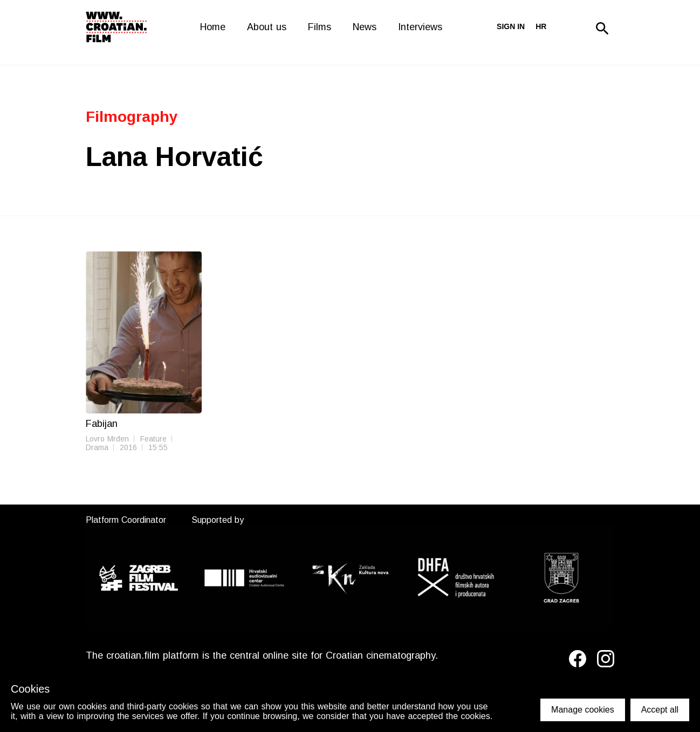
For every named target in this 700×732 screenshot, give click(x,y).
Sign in (511, 26)
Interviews (420, 27)
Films (320, 27)
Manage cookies (583, 710)
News (365, 27)
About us (267, 27)
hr (541, 26)
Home (213, 27)
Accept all (660, 710)
